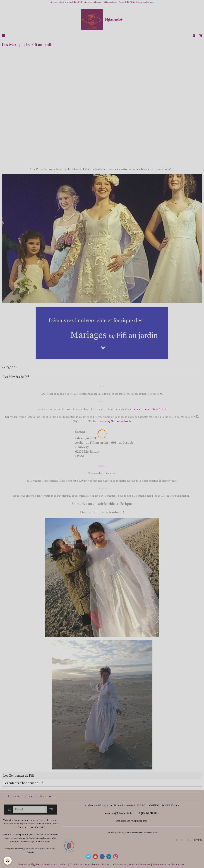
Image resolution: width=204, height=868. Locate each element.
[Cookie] (8, 861)
